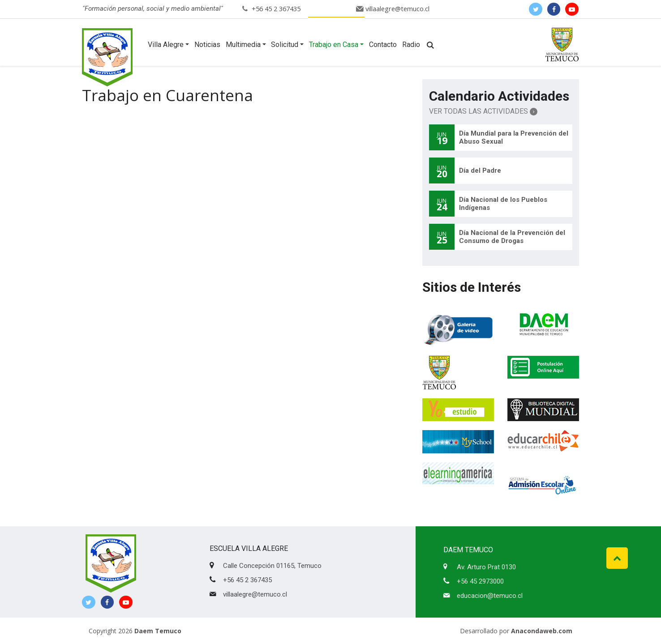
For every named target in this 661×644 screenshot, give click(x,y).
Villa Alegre (166, 45)
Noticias (207, 45)
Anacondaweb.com (542, 631)
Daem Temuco (158, 631)
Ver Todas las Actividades (483, 111)
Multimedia (243, 45)
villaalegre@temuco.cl (397, 9)
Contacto (383, 45)
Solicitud (285, 45)
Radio (411, 45)
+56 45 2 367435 (276, 9)
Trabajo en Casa (334, 45)
